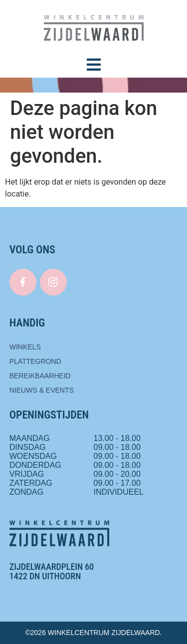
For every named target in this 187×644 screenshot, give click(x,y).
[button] (94, 65)
